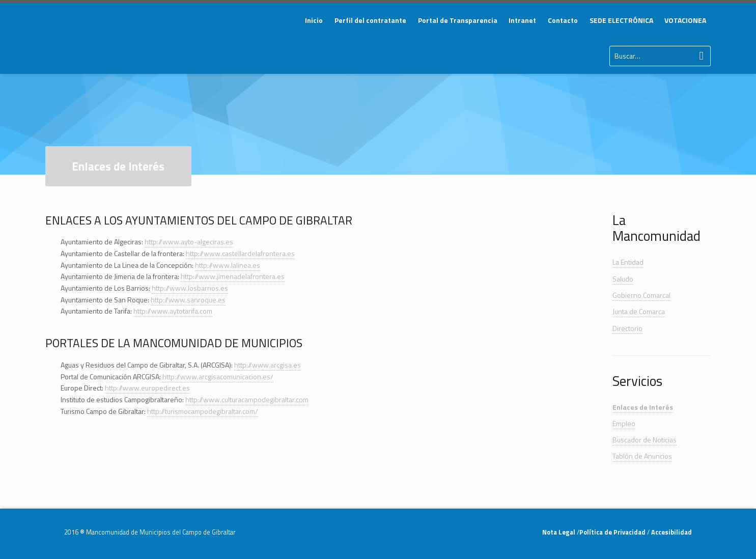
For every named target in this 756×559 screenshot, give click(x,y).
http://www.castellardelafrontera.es (240, 253)
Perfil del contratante (370, 20)
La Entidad (628, 262)
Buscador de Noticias (645, 440)
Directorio (627, 328)
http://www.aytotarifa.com (173, 311)
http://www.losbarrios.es (190, 288)
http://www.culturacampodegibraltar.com (247, 399)
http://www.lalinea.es (228, 265)
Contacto (563, 20)
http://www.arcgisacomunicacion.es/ (218, 376)
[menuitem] (314, 20)
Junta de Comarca (639, 311)
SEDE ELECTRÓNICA (621, 20)
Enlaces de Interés (643, 407)
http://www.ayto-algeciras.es (189, 242)
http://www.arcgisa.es (268, 365)
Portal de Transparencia (458, 20)
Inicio (314, 20)
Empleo (624, 423)
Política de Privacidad (613, 532)
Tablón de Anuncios (642, 456)
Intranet (522, 20)
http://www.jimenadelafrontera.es (233, 276)
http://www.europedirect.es (147, 388)
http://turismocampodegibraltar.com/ (203, 411)
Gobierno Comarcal (641, 295)
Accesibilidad (671, 532)
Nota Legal (559, 532)
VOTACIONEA (685, 20)
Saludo (623, 279)
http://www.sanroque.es (188, 300)
